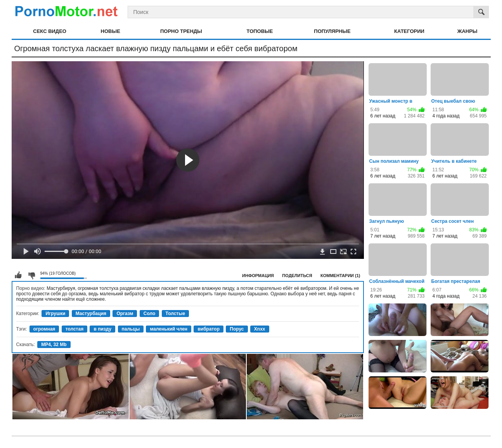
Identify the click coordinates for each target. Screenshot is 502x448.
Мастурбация (91, 314)
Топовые (260, 31)
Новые (111, 31)
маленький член (169, 329)
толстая (74, 329)
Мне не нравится (31, 275)
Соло (150, 314)
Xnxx (260, 329)
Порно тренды (181, 31)
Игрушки (55, 314)
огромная (44, 329)
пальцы (131, 329)
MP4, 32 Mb (54, 345)
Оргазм (125, 314)
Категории (409, 31)
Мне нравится (18, 275)
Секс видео (50, 31)
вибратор (209, 329)
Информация (258, 276)
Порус (237, 329)
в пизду (102, 329)
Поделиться (297, 276)
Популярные (332, 31)
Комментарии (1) (340, 276)
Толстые (176, 314)
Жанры (467, 31)
